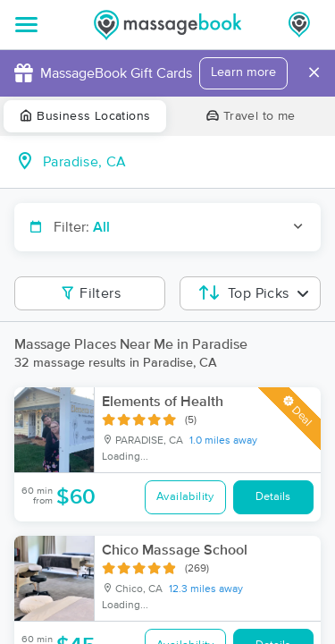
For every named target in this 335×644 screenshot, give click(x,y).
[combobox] (182, 162)
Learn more (243, 72)
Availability (185, 497)
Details (273, 497)
